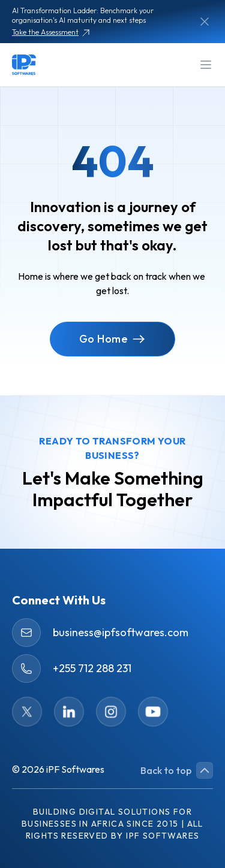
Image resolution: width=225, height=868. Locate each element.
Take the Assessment (51, 33)
